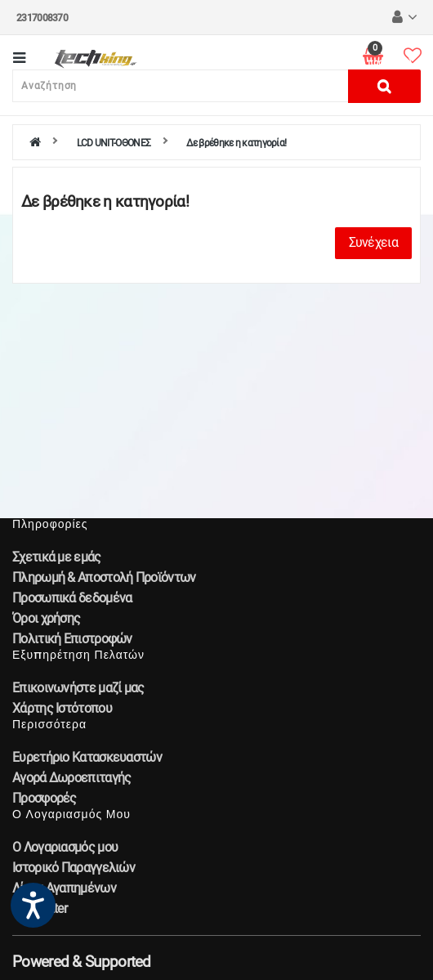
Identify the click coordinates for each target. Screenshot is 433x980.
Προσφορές (45, 798)
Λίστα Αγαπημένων (64, 888)
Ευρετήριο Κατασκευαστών (87, 757)
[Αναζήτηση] (181, 86)
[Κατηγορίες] (19, 59)
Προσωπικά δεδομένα (72, 598)
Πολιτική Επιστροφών (72, 639)
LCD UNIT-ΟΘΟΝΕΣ (114, 143)
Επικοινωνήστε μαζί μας (78, 688)
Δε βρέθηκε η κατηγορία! (236, 143)
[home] (35, 143)
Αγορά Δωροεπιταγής (71, 778)
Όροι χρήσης (46, 618)
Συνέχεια (373, 242)
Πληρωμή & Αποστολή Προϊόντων (104, 577)
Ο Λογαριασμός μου (65, 847)
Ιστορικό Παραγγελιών (74, 868)
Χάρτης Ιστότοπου (62, 708)
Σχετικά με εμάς (57, 557)
